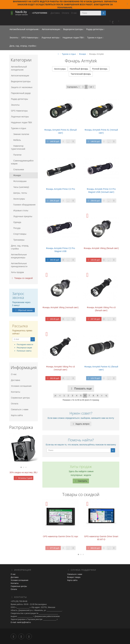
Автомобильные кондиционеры (19, 256)
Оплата (65, 13)
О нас (74, 13)
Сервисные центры (20, 398)
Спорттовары (18, 234)
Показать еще (81, 389)
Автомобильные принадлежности (19, 265)
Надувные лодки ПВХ (74, 38)
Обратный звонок (24, 310)
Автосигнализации (51, 29)
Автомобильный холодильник (25, 29)
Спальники (17, 169)
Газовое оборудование (23, 205)
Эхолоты (14, 38)
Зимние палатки (20, 134)
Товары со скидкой (22, 278)
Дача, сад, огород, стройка (23, 46)
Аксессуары (18, 199)
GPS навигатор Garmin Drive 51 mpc (60, 537)
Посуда (15, 228)
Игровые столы (19, 211)
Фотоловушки (18, 181)
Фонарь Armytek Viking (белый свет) (101, 249)
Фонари (16, 175)
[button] (112, 21)
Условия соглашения (21, 386)
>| (106, 396)
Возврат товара (74, 577)
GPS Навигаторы (30, 38)
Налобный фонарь (79, 69)
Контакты (15, 392)
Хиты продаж (17, 272)
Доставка (55, 13)
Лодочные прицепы (21, 216)
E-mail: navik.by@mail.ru (21, 623)
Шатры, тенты (19, 193)
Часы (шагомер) (20, 187)
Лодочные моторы (51, 38)
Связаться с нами (19, 409)
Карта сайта (17, 415)
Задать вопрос (81, 424)
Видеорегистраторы (74, 29)
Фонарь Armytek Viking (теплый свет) (61, 308)
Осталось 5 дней (23, 478)
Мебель (16, 140)
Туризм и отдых (95, 38)
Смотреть (81, 481)
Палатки (16, 155)
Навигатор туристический (18, 147)
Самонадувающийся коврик (22, 162)
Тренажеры (17, 240)
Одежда (16, 222)
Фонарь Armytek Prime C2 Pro (60, 189)
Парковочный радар (21, 93)
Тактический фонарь (81, 74)
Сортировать (74, 87)
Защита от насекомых (21, 87)
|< (55, 396)
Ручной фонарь (100, 69)
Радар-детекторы (95, 29)
